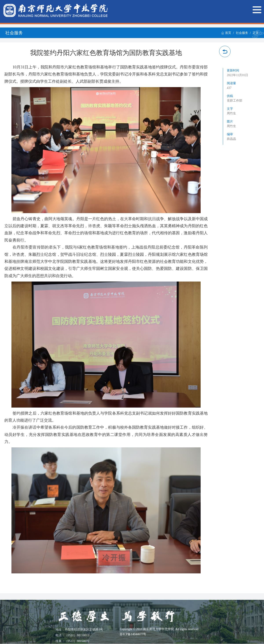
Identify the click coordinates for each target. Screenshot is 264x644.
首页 (226, 33)
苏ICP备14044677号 (133, 634)
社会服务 (242, 33)
